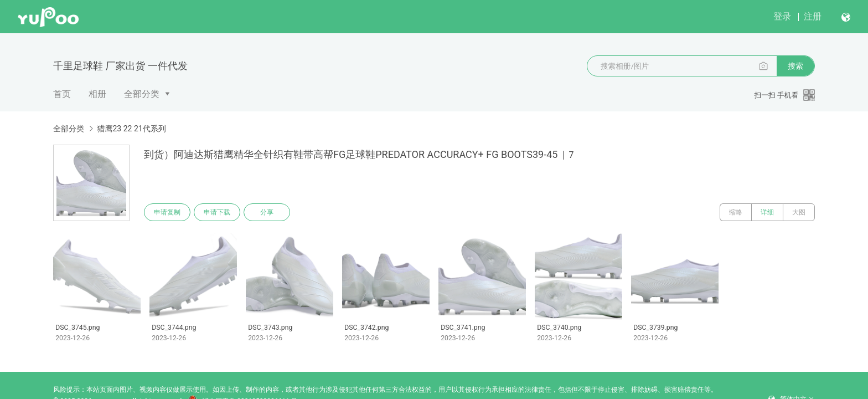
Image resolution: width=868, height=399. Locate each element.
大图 (799, 212)
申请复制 (167, 212)
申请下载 (217, 212)
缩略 (736, 212)
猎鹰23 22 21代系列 (131, 129)
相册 (97, 94)
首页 (62, 94)
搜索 (795, 66)
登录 (782, 16)
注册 (813, 16)
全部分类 (142, 94)
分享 (267, 212)
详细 (767, 212)
